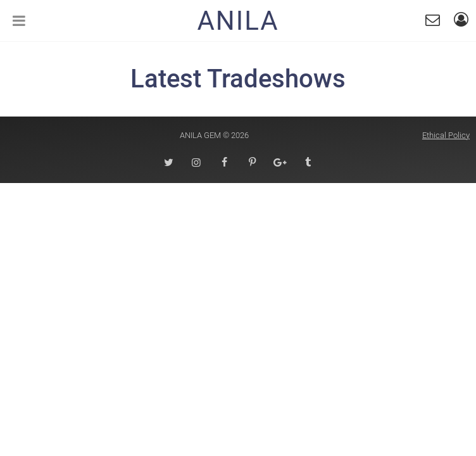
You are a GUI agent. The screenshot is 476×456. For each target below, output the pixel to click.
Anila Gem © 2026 (214, 135)
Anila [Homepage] (238, 21)
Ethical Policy (446, 135)
